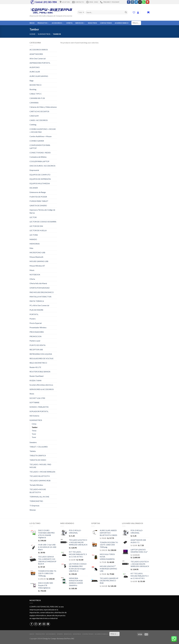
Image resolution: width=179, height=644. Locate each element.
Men (31, 248)
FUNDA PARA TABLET (39, 201)
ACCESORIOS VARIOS (39, 50)
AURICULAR (35, 72)
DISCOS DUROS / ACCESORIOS (42, 166)
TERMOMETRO (36, 501)
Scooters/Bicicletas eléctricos (41, 385)
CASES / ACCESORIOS (39, 120)
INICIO (32, 23)
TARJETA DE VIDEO (38, 460)
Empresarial (34, 170)
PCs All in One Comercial (39, 305)
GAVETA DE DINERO (38, 205)
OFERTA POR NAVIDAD (40, 288)
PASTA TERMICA (37, 301)
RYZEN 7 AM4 (35, 380)
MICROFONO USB (37, 252)
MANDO (33, 239)
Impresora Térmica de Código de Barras (42, 211)
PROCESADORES (37, 332)
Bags (32, 81)
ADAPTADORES (36, 54)
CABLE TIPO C (36, 94)
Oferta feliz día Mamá (38, 283)
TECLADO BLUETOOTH (40, 476)
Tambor (35, 427)
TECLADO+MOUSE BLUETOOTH (38, 491)
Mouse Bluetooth (36, 257)
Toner (34, 434)
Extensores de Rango (38, 192)
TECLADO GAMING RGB (40, 480)
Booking (33, 89)
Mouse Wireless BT (37, 266)
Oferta (32, 279)
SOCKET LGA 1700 (37, 398)
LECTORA (34, 235)
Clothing (33, 125)
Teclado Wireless (36, 485)
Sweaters (33, 442)
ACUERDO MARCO (122, 23)
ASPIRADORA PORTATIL (40, 63)
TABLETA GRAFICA (38, 455)
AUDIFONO (35, 67)
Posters (33, 319)
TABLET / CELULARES (39, 447)
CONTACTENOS (106, 23)
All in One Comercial (38, 58)
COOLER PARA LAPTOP (39, 161)
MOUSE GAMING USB (39, 261)
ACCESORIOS (58, 23)
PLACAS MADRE (36, 310)
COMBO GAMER (37, 141)
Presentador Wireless (38, 327)
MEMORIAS (35, 244)
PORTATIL (34, 314)
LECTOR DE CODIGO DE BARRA (43, 222)
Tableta (33, 451)
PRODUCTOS (43, 23)
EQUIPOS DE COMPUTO (40, 175)
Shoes (32, 394)
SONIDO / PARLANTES (39, 407)
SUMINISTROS (44, 34)
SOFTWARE (34, 402)
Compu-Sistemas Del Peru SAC (63, 639)
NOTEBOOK (35, 275)
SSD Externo (34, 416)
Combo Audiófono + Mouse (41, 136)
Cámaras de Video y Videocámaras (43, 107)
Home (32, 34)
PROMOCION (36, 336)
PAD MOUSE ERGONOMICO (42, 292)
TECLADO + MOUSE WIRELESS (42, 472)
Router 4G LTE (35, 367)
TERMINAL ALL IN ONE (39, 497)
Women (33, 510)
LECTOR (33, 217)
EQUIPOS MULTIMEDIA (40, 183)
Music (32, 270)
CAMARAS (34, 103)
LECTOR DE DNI (36, 226)
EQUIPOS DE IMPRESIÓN (40, 179)
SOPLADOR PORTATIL (39, 411)
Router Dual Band (36, 376)
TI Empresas (34, 506)
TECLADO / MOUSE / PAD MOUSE (40, 466)
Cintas (34, 424)
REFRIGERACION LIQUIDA (41, 354)
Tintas (34, 431)
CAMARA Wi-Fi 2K (37, 98)
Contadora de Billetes (38, 157)
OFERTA (69, 23)
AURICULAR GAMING (39, 76)
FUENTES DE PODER (38, 197)
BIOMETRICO (36, 85)
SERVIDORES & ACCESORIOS (42, 389)
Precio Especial (36, 323)
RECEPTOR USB (36, 349)
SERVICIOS (80, 23)
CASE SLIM (34, 116)
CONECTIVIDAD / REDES (40, 153)
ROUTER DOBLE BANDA (40, 372)
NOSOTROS (93, 23)
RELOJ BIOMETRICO (38, 363)
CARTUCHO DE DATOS (39, 111)
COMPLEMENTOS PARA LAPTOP (40, 147)
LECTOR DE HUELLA (38, 230)
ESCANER (34, 188)
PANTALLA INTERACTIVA (40, 297)
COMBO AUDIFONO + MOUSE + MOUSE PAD (43, 130)
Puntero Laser (35, 341)
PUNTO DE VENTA (38, 345)
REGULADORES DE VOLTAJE (41, 358)
